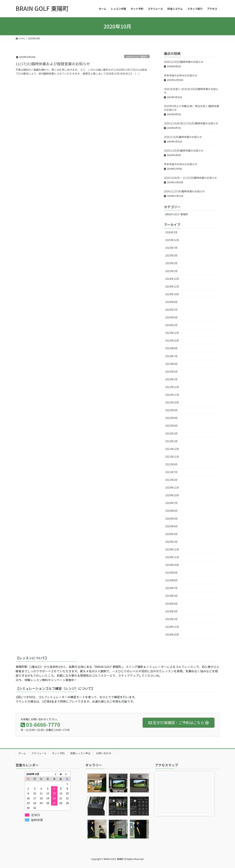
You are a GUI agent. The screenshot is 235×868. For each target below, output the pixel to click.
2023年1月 (171, 379)
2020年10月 (172, 495)
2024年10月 (172, 294)
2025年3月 (171, 255)
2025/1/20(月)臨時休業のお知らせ (184, 150)
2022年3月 (171, 433)
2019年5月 (171, 596)
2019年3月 (171, 611)
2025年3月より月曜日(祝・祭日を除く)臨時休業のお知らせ (191, 108)
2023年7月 (171, 356)
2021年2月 (171, 480)
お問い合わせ (104, 753)
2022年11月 (172, 395)
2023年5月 (171, 372)
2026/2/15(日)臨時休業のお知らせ (184, 62)
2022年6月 (171, 426)
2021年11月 (172, 457)
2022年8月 (171, 418)
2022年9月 (171, 410)
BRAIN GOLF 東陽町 (137, 57)
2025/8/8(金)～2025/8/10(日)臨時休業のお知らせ (191, 91)
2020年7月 (171, 503)
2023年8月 (171, 348)
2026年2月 (171, 232)
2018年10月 (172, 634)
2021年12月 (172, 449)
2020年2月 (171, 542)
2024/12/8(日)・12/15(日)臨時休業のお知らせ (190, 178)
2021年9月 (171, 464)
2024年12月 (172, 279)
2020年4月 (171, 526)
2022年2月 (171, 441)
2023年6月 (171, 364)
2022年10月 (172, 402)
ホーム (22, 753)
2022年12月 (172, 387)
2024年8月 (171, 302)
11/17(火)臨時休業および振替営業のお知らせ (53, 64)
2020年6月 (171, 511)
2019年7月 (171, 588)
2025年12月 (172, 240)
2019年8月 (171, 580)
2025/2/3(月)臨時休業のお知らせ (183, 137)
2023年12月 (172, 333)
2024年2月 (171, 325)
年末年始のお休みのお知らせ (181, 75)
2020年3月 (171, 534)
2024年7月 (171, 310)
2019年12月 (172, 549)
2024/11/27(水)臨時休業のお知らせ (184, 191)
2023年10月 (172, 340)
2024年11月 (172, 286)
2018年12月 (172, 627)
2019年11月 (172, 557)
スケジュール (39, 753)
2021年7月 (171, 472)
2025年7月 (171, 248)
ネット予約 (58, 753)
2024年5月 (171, 317)
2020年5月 (171, 519)
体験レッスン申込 (80, 753)
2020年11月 (172, 487)
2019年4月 (171, 604)
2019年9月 (171, 573)
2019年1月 (171, 619)
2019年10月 (172, 565)
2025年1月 (171, 271)
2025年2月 (171, 263)
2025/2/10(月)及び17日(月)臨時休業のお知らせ (191, 123)
